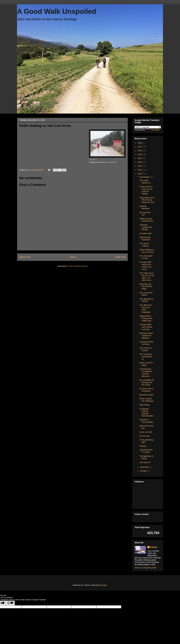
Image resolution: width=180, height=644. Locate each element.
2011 (140, 170)
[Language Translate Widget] (148, 127)
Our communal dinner (146, 294)
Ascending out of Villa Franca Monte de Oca (147, 200)
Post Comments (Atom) (78, 266)
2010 (140, 174)
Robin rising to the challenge (146, 400)
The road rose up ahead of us (146, 357)
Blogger (104, 585)
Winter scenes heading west (146, 220)
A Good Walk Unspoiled (57, 11)
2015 (140, 154)
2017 (140, 147)
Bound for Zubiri (147, 395)
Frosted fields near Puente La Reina (146, 327)
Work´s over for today (146, 364)
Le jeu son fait (146, 432)
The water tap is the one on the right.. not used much (147, 277)
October (144, 471)
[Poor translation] (10, 603)
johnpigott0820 (111, 162)
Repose (143, 446)
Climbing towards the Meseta (146, 227)
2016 (140, 150)
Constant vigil (145, 233)
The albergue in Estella (146, 300)
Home (73, 257)
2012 (140, 166)
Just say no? (145, 462)
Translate (152, 130)
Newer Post (25, 257)
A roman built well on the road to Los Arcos (145, 266)
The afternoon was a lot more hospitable (146, 309)
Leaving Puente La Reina (146, 343)
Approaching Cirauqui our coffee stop (146, 318)
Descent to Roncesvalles (146, 421)
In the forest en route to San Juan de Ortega (146, 190)
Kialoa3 (154, 547)
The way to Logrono (144, 245)
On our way (145, 436)
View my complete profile (145, 568)
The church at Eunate (146, 349)
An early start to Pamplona (146, 390)
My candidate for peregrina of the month (147, 382)
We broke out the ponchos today (146, 286)
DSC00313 (93, 160)
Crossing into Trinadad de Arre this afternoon (146, 372)
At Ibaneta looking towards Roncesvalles (146, 412)
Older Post (120, 257)
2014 (140, 158)
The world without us (145, 182)
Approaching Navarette (145, 238)
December (145, 177)
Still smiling (144, 405)
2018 (140, 143)
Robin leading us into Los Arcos (147, 251)
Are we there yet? (145, 214)
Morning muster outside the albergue (146, 336)
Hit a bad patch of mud (146, 257)
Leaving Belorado (144, 207)
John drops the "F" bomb (146, 451)
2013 (140, 162)
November (145, 467)
